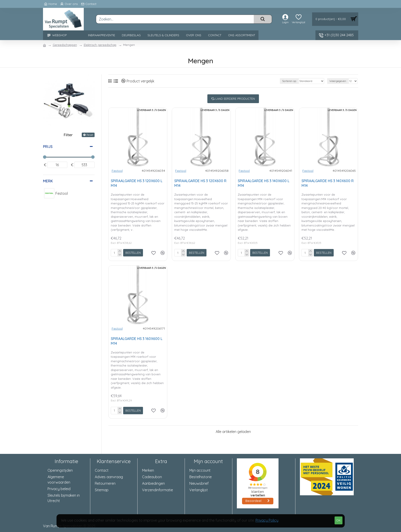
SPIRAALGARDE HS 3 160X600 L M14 (137, 341)
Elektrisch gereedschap (100, 45)
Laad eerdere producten (235, 99)
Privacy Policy (267, 520)
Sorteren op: (289, 81)
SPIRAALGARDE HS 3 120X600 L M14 (137, 183)
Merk (48, 181)
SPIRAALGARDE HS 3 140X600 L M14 (264, 183)
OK (338, 520)
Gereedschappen (65, 45)
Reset (90, 135)
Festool (117, 171)
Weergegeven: (338, 81)
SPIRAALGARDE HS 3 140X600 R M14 (328, 183)
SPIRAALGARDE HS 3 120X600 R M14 (200, 183)
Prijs (48, 147)
